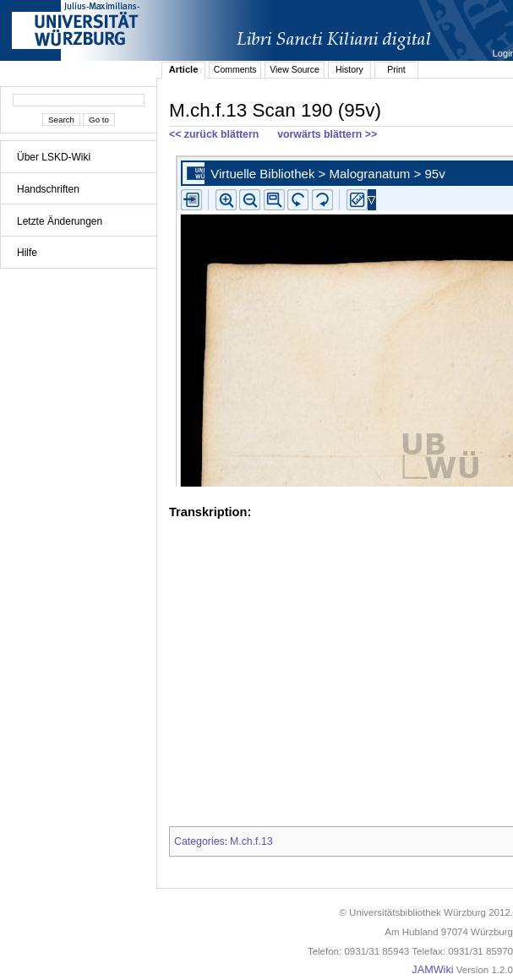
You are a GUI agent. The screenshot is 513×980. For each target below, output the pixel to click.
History (349, 69)
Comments (235, 69)
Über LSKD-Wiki (54, 157)
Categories (199, 841)
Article (184, 69)
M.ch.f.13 (251, 841)
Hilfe (27, 253)
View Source (295, 69)
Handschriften (48, 189)
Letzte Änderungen (60, 221)
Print (396, 69)
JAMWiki (432, 970)
